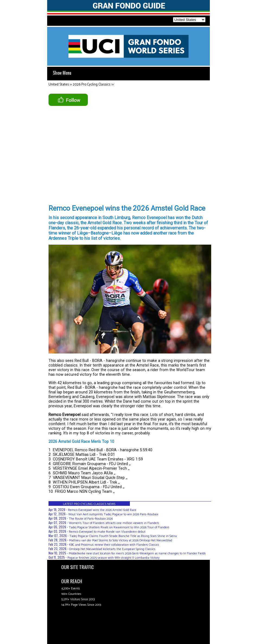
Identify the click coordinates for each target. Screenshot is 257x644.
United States (59, 85)
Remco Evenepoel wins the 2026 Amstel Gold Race (102, 510)
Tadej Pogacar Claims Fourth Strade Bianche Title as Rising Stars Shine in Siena (123, 536)
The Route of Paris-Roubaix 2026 (91, 519)
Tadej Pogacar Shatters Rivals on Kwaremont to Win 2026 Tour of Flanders (119, 527)
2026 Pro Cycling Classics (91, 85)
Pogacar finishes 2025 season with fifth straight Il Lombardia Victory (113, 558)
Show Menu (62, 73)
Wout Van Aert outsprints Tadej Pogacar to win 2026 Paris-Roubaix (113, 514)
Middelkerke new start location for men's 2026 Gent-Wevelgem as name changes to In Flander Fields (137, 553)
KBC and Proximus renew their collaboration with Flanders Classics (114, 545)
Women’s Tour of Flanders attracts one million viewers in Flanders (114, 523)
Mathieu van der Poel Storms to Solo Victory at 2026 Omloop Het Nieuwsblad (121, 540)
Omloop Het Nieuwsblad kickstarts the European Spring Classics (112, 549)
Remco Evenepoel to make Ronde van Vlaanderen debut (107, 532)
